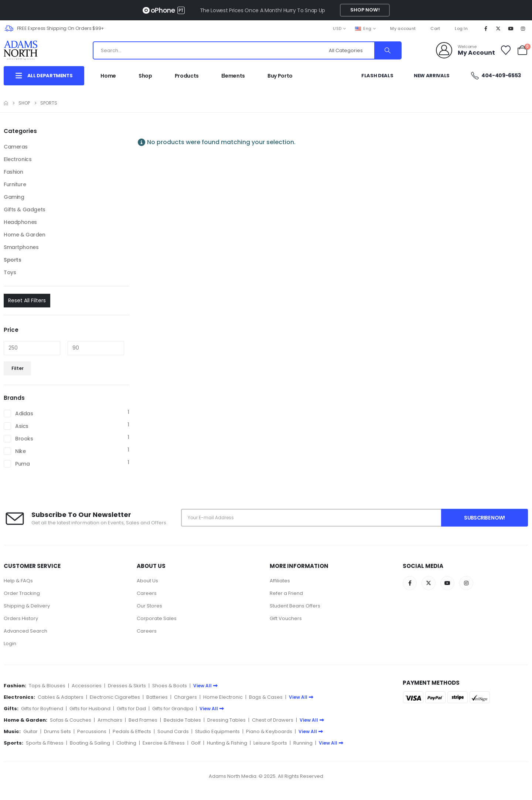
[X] (498, 28)
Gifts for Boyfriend (42, 709)
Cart (435, 28)
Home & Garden (25, 235)
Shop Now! (365, 10)
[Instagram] (523, 28)
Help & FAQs (18, 581)
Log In (461, 28)
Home (108, 76)
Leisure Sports (270, 743)
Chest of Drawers (273, 720)
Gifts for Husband (90, 709)
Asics (22, 426)
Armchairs (110, 720)
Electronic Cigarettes (115, 697)
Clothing (126, 743)
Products (187, 76)
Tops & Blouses (47, 686)
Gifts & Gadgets (25, 210)
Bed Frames (143, 720)
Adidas (24, 413)
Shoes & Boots (170, 686)
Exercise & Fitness (164, 743)
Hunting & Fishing (227, 743)
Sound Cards (173, 731)
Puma (22, 464)
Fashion (13, 172)
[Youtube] (511, 28)
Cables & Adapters (61, 697)
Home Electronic (223, 697)
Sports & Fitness (45, 743)
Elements (233, 76)
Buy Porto (280, 76)
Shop (145, 76)
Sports (12, 260)
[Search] (388, 50)
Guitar (30, 731)
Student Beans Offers (295, 606)
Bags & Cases (266, 697)
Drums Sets (57, 731)
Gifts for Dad (131, 709)
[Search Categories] (351, 50)
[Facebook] (486, 28)
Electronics (18, 159)
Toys (10, 272)
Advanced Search (25, 631)
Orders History (21, 618)
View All (205, 686)
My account (403, 28)
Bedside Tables (182, 720)
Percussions (92, 731)
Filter (18, 368)
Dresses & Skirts (127, 686)
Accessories (87, 686)
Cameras (16, 147)
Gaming (14, 197)
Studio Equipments (217, 731)
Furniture (15, 184)
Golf (196, 743)
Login (10, 644)
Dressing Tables (226, 720)
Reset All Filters (27, 300)
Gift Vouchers (286, 618)
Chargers (185, 697)
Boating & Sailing (90, 743)
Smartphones (21, 247)
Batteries (157, 697)
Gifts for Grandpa (173, 709)
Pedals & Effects (132, 731)
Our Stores (149, 606)
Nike (20, 451)
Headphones (20, 222)
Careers (147, 593)
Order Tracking (22, 593)
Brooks (24, 439)
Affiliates (280, 581)
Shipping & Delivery (27, 606)
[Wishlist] (506, 50)
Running (303, 743)
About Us (147, 581)
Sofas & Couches (71, 720)
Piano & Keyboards (269, 731)
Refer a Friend (286, 593)
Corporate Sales (157, 618)
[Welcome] (465, 50)
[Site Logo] (28, 50)
